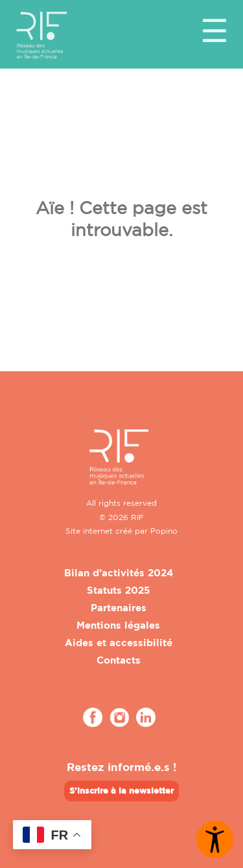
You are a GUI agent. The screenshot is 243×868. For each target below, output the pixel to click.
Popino (164, 531)
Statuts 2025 (118, 590)
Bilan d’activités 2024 (119, 573)
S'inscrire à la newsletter (121, 790)
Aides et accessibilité (119, 643)
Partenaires (119, 608)
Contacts (119, 660)
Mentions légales (118, 625)
